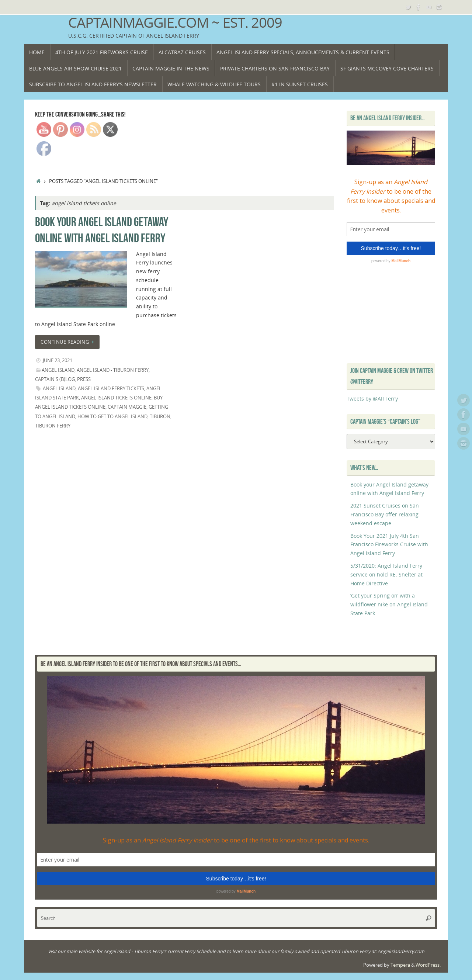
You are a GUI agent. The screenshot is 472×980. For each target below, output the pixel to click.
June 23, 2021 (58, 361)
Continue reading (69, 342)
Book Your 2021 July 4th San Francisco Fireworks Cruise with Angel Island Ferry (389, 545)
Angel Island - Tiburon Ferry (113, 370)
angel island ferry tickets (111, 389)
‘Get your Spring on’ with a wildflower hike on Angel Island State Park (389, 604)
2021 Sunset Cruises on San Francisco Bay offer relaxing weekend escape (385, 514)
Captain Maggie (127, 407)
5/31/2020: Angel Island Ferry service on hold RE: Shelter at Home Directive (386, 574)
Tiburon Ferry (53, 426)
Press (84, 379)
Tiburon (160, 417)
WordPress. (428, 965)
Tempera (400, 965)
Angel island (59, 389)
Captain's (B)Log (55, 379)
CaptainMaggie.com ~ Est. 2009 (175, 22)
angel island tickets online (116, 398)
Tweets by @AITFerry (372, 399)
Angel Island (58, 370)
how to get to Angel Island (112, 417)
